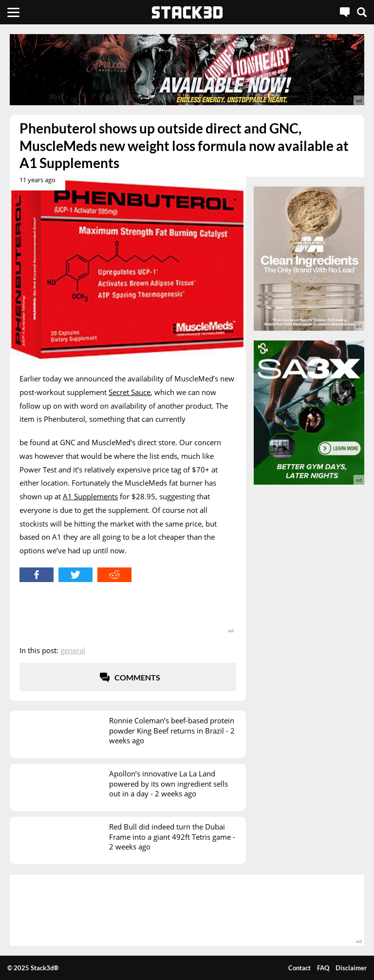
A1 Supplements (90, 496)
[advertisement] (187, 70)
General (73, 650)
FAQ (323, 968)
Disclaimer (351, 968)
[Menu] (13, 12)
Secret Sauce (130, 392)
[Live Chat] (345, 12)
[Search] (362, 12)
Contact (299, 968)
